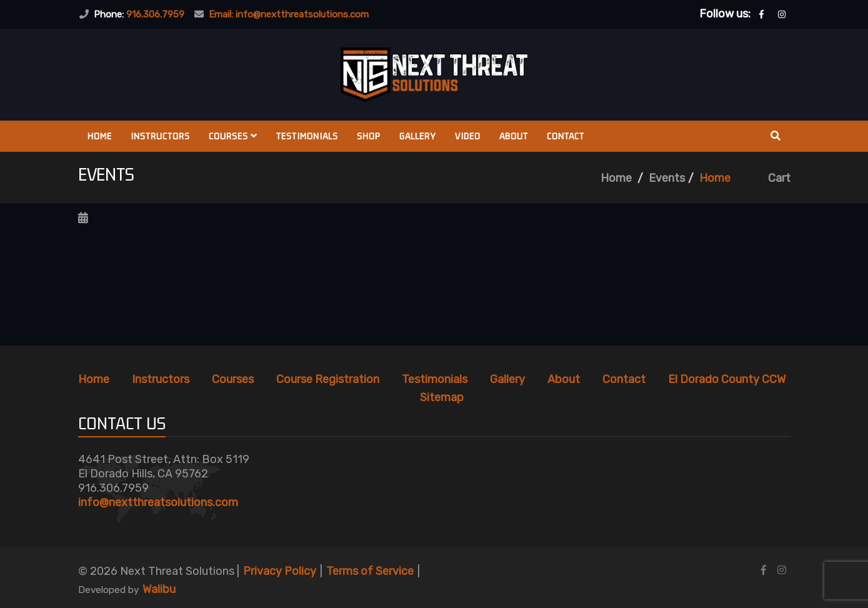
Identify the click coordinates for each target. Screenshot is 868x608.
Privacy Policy (280, 571)
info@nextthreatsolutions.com (158, 502)
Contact (566, 136)
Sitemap (442, 397)
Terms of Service (370, 571)
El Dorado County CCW (727, 379)
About (514, 136)
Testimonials (307, 136)
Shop (369, 136)
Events (667, 178)
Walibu (159, 589)
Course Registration (328, 379)
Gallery (418, 136)
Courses (233, 136)
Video (468, 136)
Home (100, 136)
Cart (779, 178)
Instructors (160, 136)
